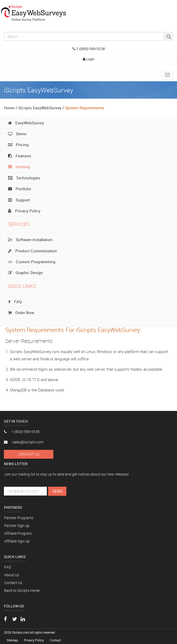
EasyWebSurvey (26, 123)
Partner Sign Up (17, 526)
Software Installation (30, 240)
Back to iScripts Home (22, 590)
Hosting (19, 167)
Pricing (18, 145)
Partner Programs (19, 518)
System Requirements (85, 108)
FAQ (15, 302)
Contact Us (29, 454)
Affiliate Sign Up (17, 541)
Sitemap (13, 640)
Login (88, 59)
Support (19, 200)
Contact (55, 640)
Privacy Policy (24, 211)
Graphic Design (26, 273)
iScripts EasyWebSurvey (40, 108)
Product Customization (33, 251)
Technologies (24, 178)
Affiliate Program (18, 533)
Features (20, 156)
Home (9, 108)
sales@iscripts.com (24, 442)
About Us (12, 575)
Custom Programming (32, 262)
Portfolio (20, 189)
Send (57, 491)
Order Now (21, 313)
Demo (17, 134)
